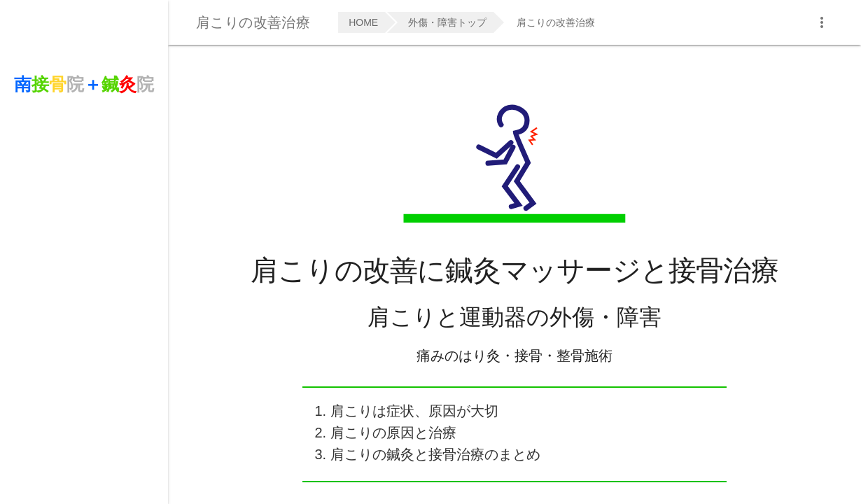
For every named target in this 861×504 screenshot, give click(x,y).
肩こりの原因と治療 (393, 433)
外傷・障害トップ (447, 22)
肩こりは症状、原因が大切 (414, 411)
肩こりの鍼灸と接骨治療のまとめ (435, 454)
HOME (363, 22)
